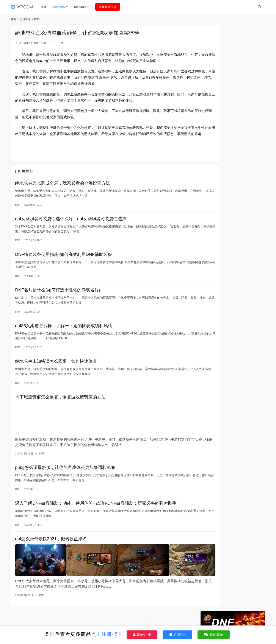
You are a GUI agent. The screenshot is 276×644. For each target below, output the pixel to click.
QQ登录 (177, 635)
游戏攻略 (61, 7)
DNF (62, 43)
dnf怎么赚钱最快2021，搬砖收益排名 (51, 547)
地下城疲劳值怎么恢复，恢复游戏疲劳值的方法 (60, 408)
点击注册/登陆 (108, 634)
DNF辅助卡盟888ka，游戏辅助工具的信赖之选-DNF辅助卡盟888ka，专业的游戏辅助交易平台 (234, 360)
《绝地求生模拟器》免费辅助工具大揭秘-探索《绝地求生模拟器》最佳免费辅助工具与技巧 (234, 320)
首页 (45, 7)
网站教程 (82, 7)
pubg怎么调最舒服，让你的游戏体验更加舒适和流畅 (65, 474)
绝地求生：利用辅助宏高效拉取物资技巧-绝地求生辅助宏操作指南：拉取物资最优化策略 (234, 389)
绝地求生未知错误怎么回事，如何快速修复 (56, 372)
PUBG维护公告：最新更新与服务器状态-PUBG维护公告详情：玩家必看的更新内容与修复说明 (232, 246)
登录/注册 (142, 635)
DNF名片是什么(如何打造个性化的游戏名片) (58, 299)
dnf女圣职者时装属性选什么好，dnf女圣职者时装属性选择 (71, 226)
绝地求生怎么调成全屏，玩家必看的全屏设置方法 (63, 190)
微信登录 (214, 635)
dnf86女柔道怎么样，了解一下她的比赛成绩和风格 (64, 335)
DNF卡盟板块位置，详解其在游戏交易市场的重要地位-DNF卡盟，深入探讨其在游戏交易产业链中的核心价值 (234, 303)
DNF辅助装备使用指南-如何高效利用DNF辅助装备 (64, 262)
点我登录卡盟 (109, 7)
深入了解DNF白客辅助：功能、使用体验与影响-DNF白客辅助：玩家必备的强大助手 (96, 510)
